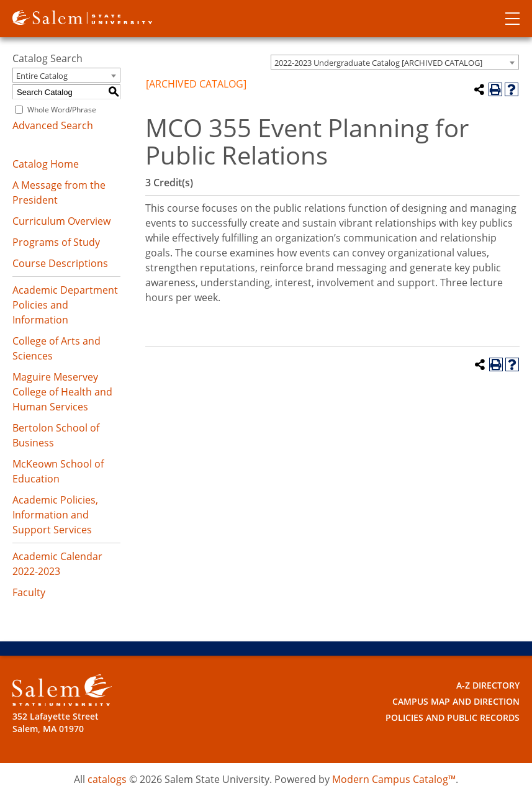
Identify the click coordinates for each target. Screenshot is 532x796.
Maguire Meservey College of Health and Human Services (62, 392)
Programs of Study (56, 242)
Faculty (29, 592)
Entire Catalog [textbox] (42, 76)
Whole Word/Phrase (62, 110)
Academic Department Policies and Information (65, 305)
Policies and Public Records (453, 717)
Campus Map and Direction (456, 701)
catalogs (107, 779)
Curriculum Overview (61, 221)
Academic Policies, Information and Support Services (55, 515)
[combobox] (395, 62)
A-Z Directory (488, 685)
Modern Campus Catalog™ (394, 779)
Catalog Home (46, 164)
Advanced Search (53, 125)
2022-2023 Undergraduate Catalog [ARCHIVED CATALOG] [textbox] (378, 63)
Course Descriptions (60, 263)
